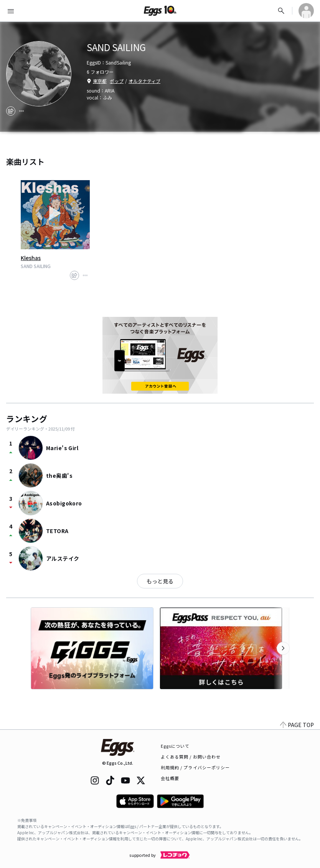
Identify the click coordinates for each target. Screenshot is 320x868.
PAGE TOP (297, 725)
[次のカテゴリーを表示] (283, 648)
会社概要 (170, 778)
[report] (21, 111)
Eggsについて (175, 746)
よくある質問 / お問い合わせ (191, 757)
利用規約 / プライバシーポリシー (195, 767)
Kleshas (31, 258)
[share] (11, 111)
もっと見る (160, 581)
